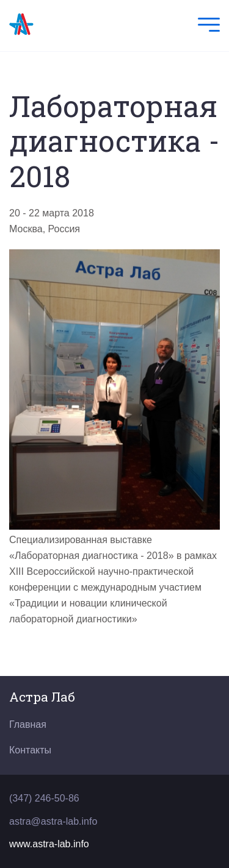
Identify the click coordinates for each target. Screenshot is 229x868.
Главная (28, 724)
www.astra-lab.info (49, 844)
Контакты (30, 750)
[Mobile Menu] (206, 26)
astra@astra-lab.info (53, 821)
